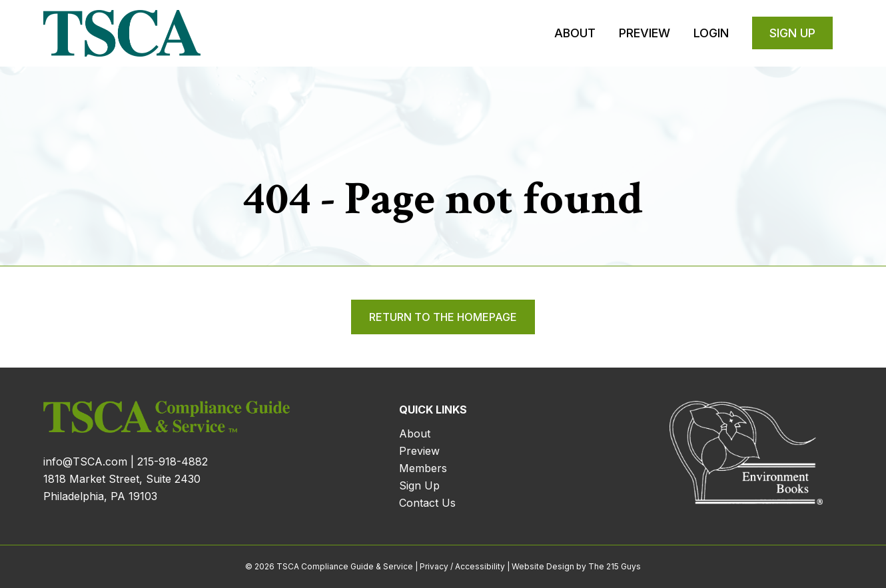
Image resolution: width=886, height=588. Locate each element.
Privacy (434, 566)
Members (423, 468)
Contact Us (427, 503)
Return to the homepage (443, 317)
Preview (419, 451)
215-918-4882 (173, 461)
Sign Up (419, 485)
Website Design (543, 566)
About (415, 434)
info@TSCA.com (85, 461)
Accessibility (480, 566)
